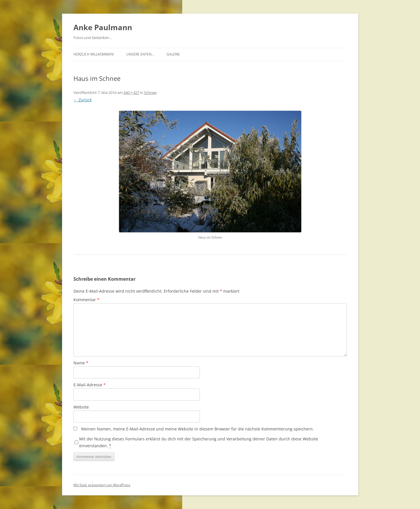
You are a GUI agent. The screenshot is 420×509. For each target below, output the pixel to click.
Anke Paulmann (103, 27)
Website (81, 407)
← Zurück (83, 100)
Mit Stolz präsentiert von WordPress (102, 485)
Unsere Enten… (140, 54)
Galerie (173, 54)
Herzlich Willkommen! (94, 54)
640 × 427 (131, 93)
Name (81, 363)
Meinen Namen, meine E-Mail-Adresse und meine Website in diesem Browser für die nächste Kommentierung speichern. (197, 429)
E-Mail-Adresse (90, 385)
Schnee (150, 93)
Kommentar (86, 300)
